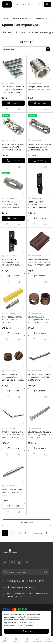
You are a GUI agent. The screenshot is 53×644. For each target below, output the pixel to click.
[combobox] (27, 4)
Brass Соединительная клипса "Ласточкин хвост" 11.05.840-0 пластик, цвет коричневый (39, 262)
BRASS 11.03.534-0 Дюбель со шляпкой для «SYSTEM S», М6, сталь (40, 435)
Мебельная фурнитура (22, 18)
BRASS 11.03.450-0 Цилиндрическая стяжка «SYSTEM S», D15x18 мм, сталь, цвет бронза (39, 320)
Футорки (20, 32)
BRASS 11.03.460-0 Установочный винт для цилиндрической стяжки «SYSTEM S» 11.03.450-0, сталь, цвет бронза (12, 377)
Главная (6, 18)
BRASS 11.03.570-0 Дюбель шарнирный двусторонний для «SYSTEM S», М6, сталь (13, 435)
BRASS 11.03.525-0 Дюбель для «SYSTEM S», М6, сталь (13, 492)
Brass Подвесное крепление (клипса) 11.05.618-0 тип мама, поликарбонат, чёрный (38, 205)
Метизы (7, 32)
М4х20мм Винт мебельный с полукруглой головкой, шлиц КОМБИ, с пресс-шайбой (13, 89)
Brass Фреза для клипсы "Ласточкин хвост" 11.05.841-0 (12, 320)
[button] (47, 4)
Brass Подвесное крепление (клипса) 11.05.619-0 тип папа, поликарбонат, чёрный (11, 262)
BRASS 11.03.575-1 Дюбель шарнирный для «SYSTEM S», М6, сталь (39, 377)
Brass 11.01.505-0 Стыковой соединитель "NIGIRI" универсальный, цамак (13, 147)
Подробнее (29, 625)
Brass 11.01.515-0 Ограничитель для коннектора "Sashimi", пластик (11, 205)
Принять (27, 631)
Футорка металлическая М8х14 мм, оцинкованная (39, 88)
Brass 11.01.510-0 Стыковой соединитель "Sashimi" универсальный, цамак (39, 147)
